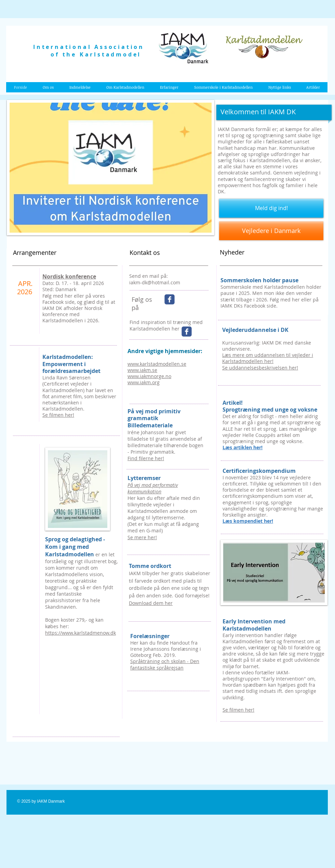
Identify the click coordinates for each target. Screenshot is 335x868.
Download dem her (151, 603)
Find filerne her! (146, 458)
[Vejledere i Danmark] (271, 231)
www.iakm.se (142, 370)
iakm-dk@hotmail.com (155, 282)
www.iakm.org (144, 382)
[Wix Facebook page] (170, 299)
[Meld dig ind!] (271, 208)
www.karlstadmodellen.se (157, 364)
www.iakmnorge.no (149, 376)
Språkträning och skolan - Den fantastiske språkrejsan (165, 664)
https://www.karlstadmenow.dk (81, 633)
